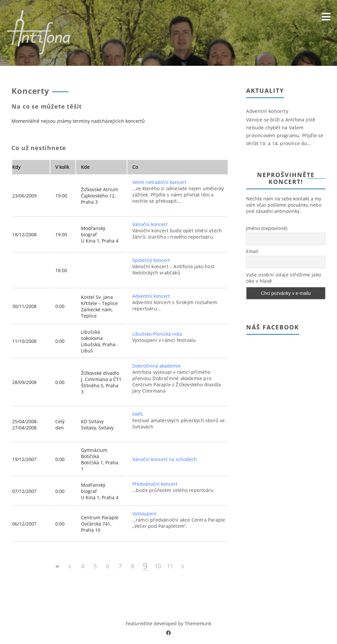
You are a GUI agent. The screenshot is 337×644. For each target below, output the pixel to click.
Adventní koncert (151, 296)
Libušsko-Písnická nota (157, 334)
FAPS (138, 414)
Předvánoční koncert (155, 484)
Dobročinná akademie (156, 366)
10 (158, 566)
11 (170, 566)
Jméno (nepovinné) (267, 228)
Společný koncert (151, 260)
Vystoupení (144, 514)
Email (252, 251)
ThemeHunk (198, 623)
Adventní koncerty (267, 111)
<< (58, 567)
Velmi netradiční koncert (159, 182)
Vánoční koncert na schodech (165, 459)
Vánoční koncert (150, 224)
